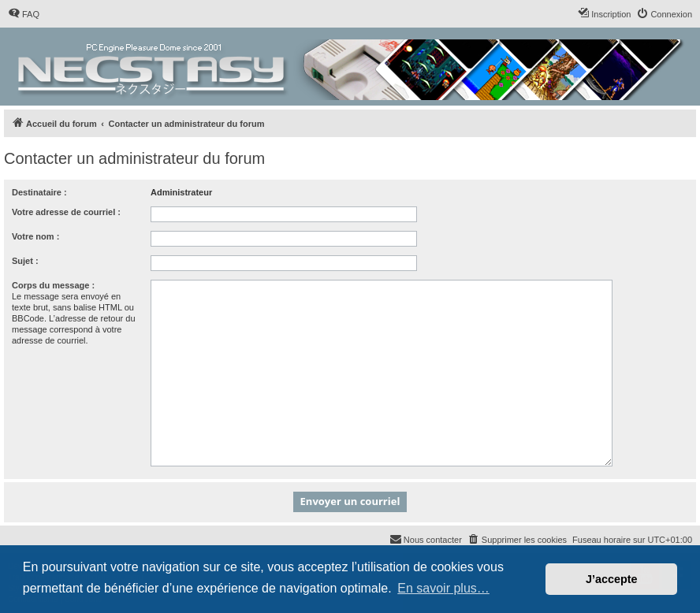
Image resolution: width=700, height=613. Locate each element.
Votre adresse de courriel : (66, 212)
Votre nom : (35, 236)
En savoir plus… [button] (443, 588)
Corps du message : (53, 285)
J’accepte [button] (612, 579)
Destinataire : (39, 192)
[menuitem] (24, 14)
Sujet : (25, 261)
